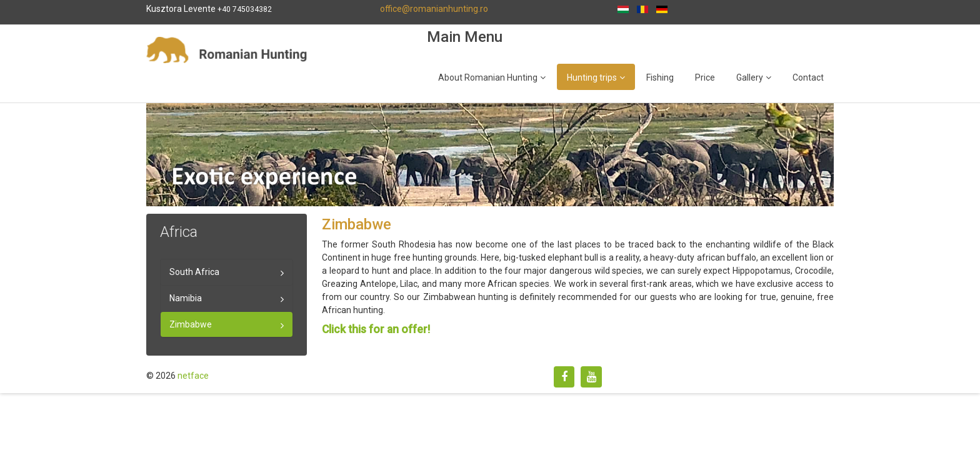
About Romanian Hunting (488, 77)
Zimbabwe (191, 324)
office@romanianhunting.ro (434, 9)
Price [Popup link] (705, 77)
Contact (808, 77)
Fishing (660, 77)
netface (193, 376)
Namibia (186, 298)
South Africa (194, 272)
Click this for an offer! (376, 329)
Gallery (750, 77)
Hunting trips (592, 77)
